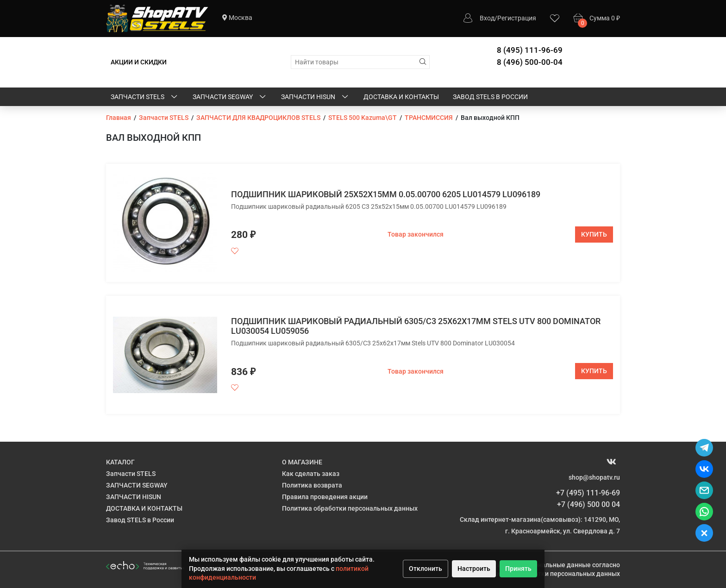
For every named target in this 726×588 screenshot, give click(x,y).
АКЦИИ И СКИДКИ (139, 62)
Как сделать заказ (311, 474)
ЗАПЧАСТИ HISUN (315, 97)
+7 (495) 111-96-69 (588, 493)
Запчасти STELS (145, 97)
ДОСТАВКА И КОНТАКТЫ (401, 97)
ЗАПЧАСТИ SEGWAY (230, 97)
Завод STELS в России (490, 97)
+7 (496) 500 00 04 (588, 504)
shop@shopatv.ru (594, 477)
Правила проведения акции (325, 497)
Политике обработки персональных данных (552, 574)
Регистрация (517, 18)
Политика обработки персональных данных (350, 508)
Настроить (474, 569)
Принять (518, 569)
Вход (487, 18)
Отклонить (426, 569)
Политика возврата (312, 485)
